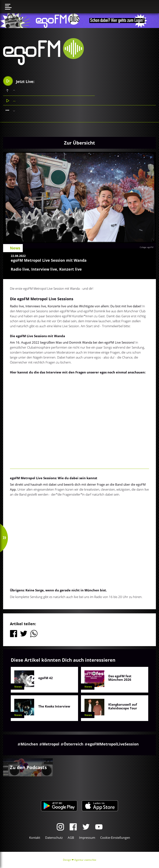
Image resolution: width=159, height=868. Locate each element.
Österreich (73, 744)
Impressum (87, 838)
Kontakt (35, 838)
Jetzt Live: (19, 81)
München (29, 744)
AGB (71, 838)
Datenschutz (54, 838)
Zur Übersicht (79, 143)
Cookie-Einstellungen (115, 838)
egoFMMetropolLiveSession (113, 744)
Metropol (51, 744)
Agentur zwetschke (85, 860)
